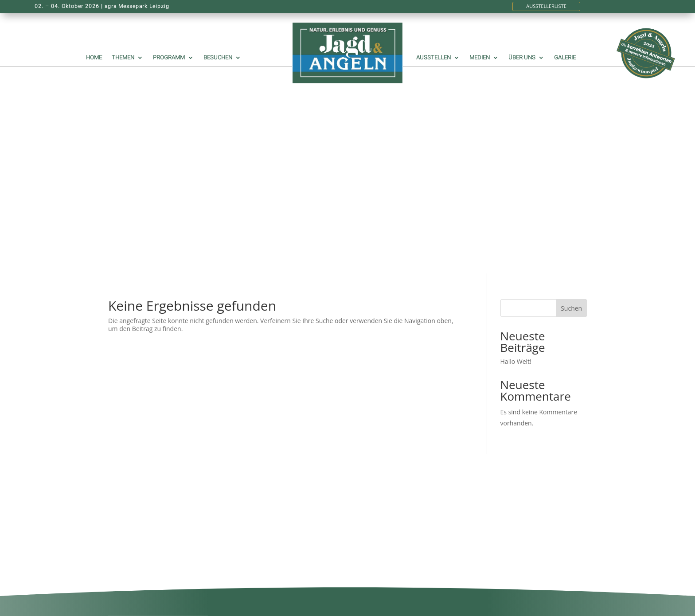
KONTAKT (248, 461)
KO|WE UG (571, 605)
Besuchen (218, 58)
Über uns (522, 58)
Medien (480, 58)
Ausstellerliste (546, 6)
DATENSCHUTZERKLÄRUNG (274, 502)
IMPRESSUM (252, 453)
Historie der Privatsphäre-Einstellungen (272, 523)
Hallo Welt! (516, 172)
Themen (123, 58)
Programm (169, 58)
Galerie (565, 58)
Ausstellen (433, 58)
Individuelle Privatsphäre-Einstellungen (271, 547)
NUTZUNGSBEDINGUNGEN (273, 510)
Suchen (571, 119)
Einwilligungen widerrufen (272, 535)
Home (94, 58)
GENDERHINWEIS (259, 469)
